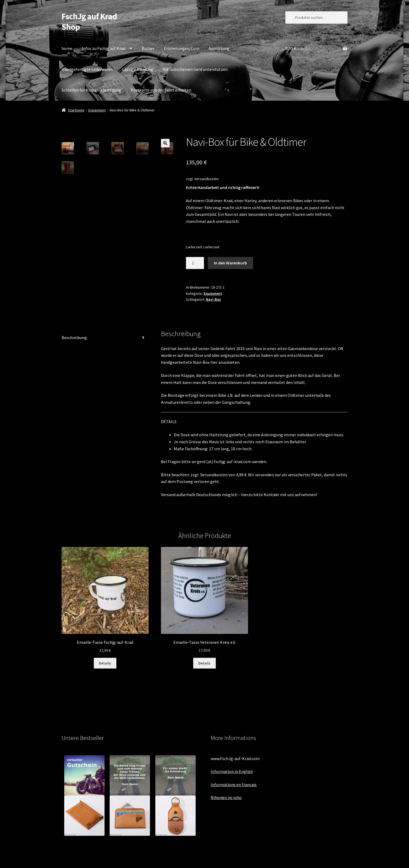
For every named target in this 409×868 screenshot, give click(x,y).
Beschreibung (74, 337)
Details (105, 663)
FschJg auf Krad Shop (89, 22)
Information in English (232, 771)
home (67, 48)
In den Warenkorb (230, 263)
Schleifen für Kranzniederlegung (91, 90)
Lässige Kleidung (138, 69)
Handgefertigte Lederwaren (87, 69)
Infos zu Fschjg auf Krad (103, 48)
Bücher (148, 48)
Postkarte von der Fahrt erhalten (161, 90)
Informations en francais (234, 785)
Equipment (97, 110)
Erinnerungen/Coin (182, 48)
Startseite (76, 110)
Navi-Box (213, 299)
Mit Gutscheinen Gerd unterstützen (195, 69)
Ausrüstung (219, 48)
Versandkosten (207, 179)
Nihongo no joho (226, 797)
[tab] (105, 338)
